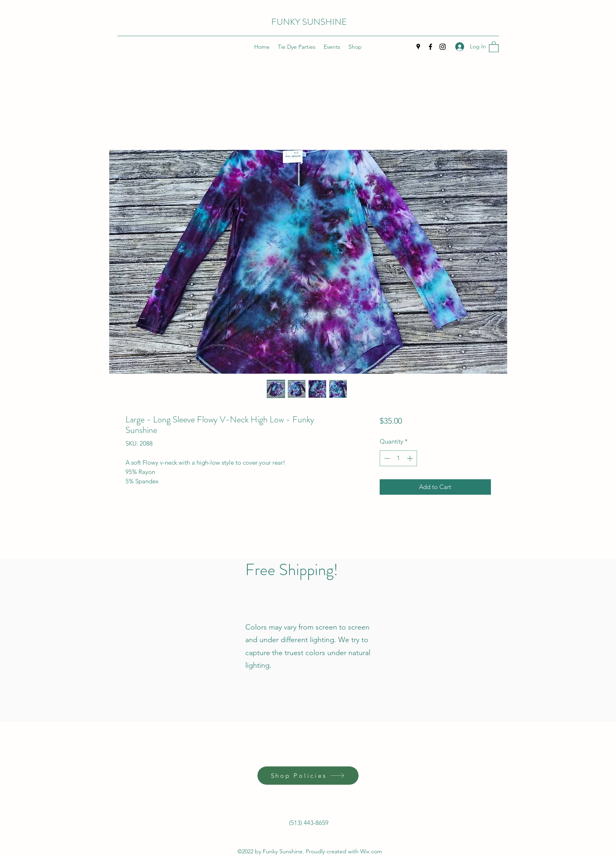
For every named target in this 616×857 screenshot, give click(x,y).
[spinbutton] (399, 458)
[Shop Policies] (308, 776)
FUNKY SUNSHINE (309, 22)
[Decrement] (386, 458)
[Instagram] (443, 47)
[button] (494, 47)
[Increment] (411, 458)
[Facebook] (430, 47)
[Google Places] (418, 47)
